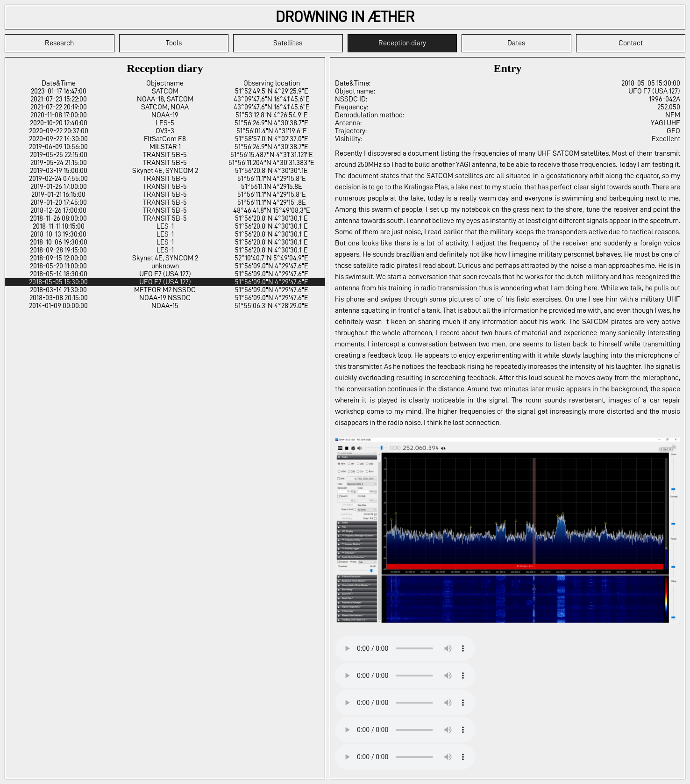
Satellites (288, 43)
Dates (516, 43)
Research (59, 43)
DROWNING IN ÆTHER (345, 17)
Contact (631, 43)
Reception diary (402, 43)
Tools (174, 43)
